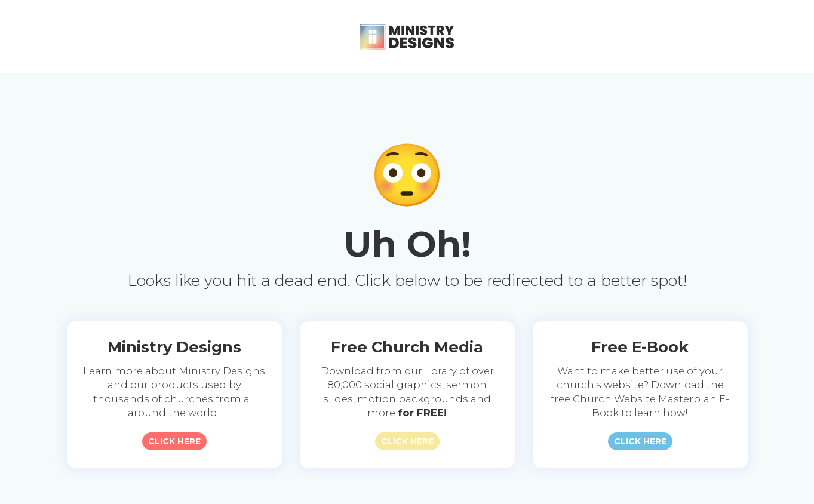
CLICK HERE (174, 441)
